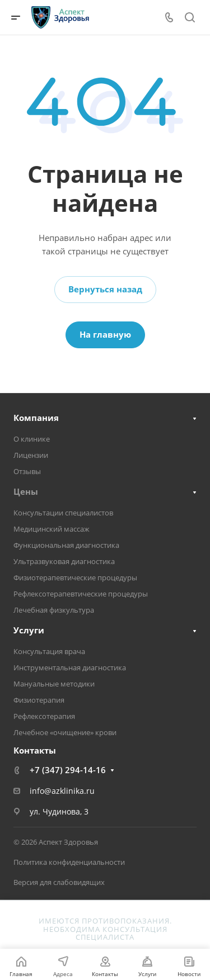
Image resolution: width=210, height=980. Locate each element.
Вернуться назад (105, 289)
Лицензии (31, 455)
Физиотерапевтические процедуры (75, 577)
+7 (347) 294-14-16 (68, 770)
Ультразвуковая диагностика (64, 561)
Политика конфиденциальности (69, 862)
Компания (36, 418)
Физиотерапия (39, 700)
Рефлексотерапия (44, 716)
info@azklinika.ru (62, 791)
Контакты (35, 750)
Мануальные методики (54, 684)
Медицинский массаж (52, 529)
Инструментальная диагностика (70, 667)
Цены (26, 491)
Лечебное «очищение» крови (65, 732)
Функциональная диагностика (66, 545)
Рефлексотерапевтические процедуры (81, 594)
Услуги (29, 630)
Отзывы (27, 471)
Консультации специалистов (63, 513)
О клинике (32, 439)
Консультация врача (49, 651)
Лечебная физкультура (54, 610)
